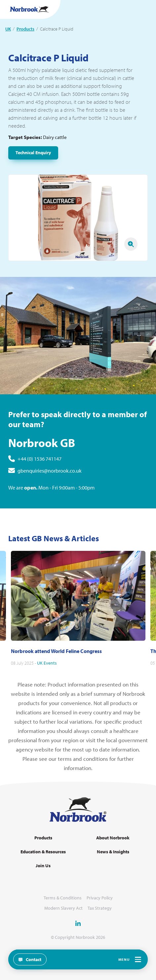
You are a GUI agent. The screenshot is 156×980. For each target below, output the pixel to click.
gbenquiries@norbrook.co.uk (50, 477)
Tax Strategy (100, 908)
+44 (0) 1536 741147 (39, 465)
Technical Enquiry (33, 153)
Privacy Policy (100, 898)
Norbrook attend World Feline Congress (56, 657)
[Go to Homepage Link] (29, 9)
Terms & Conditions (63, 898)
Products (25, 29)
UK (8, 29)
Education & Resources (43, 852)
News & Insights (113, 852)
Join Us (43, 866)
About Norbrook (113, 838)
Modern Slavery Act (63, 908)
